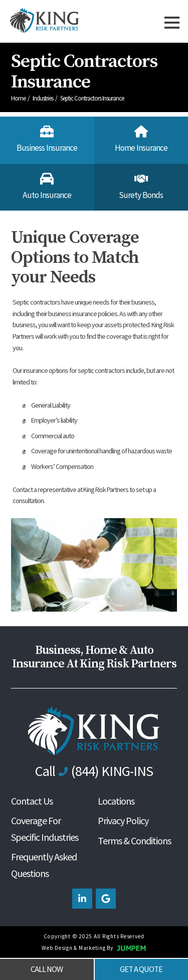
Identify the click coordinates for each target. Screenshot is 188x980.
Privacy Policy (123, 820)
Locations (116, 801)
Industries (43, 98)
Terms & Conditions (134, 841)
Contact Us (32, 801)
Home (19, 98)
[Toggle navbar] (172, 21)
